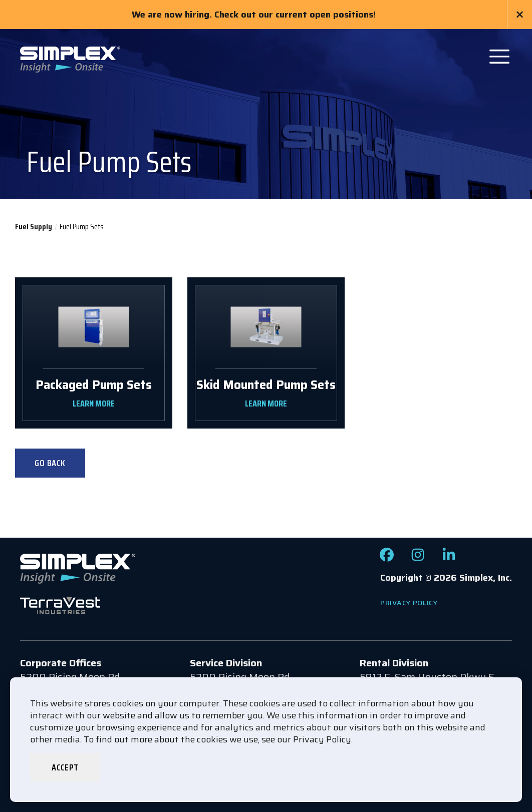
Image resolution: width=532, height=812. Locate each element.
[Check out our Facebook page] (387, 558)
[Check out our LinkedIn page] (449, 558)
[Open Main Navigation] (499, 57)
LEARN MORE (94, 403)
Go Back (50, 463)
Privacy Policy (409, 603)
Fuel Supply (34, 227)
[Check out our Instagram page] (418, 558)
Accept (65, 767)
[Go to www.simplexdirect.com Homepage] (70, 59)
